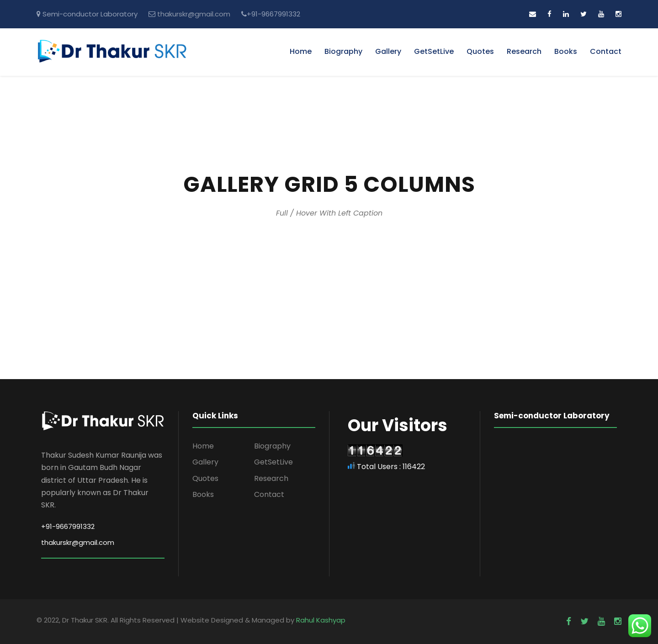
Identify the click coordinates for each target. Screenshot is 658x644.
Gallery (388, 51)
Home (301, 51)
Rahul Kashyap (321, 620)
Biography (343, 51)
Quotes (480, 51)
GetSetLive (434, 51)
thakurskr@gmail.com (194, 14)
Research (524, 51)
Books (566, 51)
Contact (606, 51)
